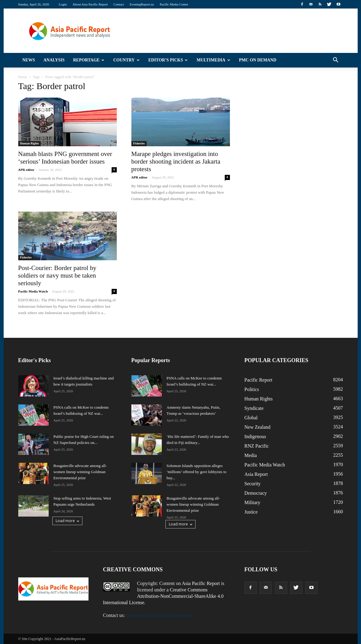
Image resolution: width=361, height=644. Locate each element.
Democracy (256, 493)
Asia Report (256, 474)
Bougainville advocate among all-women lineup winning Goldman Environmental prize (80, 472)
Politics (252, 389)
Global (251, 418)
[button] (336, 60)
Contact (119, 4)
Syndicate (254, 408)
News (29, 60)
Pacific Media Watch (33, 291)
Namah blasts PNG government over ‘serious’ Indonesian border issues (65, 158)
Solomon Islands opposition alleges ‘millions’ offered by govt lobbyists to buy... (197, 472)
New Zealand (258, 427)
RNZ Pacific (257, 446)
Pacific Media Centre (174, 4)
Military (252, 502)
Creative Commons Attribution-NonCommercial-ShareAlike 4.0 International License (163, 596)
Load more (67, 521)
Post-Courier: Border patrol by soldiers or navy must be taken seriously (57, 275)
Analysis (54, 60)
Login (63, 4)
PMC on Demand (258, 60)
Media (251, 455)
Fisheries (139, 143)
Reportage (89, 60)
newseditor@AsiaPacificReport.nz (160, 615)
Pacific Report (259, 380)
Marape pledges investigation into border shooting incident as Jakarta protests (176, 161)
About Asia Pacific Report (90, 4)
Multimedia (213, 60)
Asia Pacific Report (201, 583)
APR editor (26, 170)
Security (253, 484)
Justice (251, 512)
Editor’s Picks (168, 60)
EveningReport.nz (142, 4)
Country (126, 60)
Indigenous (255, 436)
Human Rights (30, 143)
